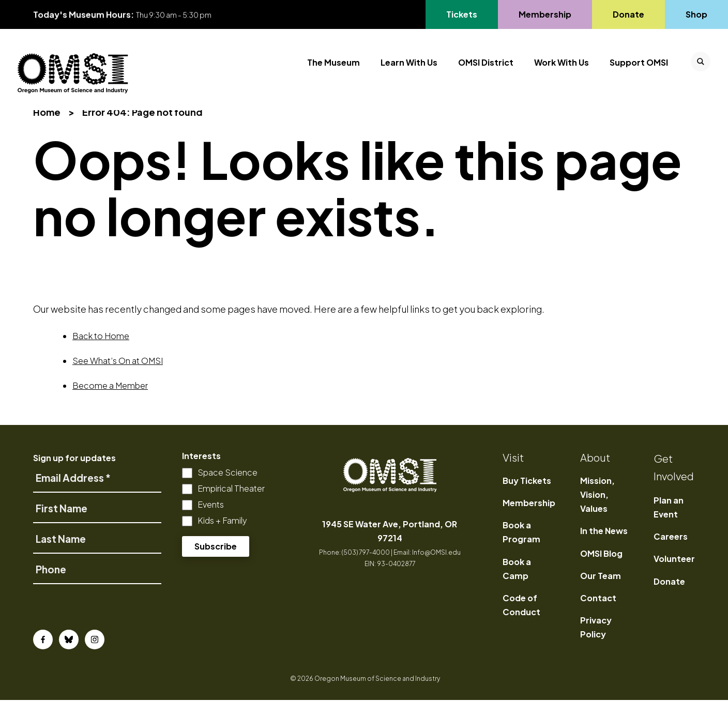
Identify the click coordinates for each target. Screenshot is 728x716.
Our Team (601, 592)
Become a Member (110, 401)
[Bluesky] (69, 656)
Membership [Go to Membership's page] (545, 14)
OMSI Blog (601, 569)
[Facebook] (43, 656)
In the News (604, 547)
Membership (529, 519)
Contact (598, 614)
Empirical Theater (231, 504)
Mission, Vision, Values (597, 511)
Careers (671, 553)
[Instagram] (95, 656)
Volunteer (674, 575)
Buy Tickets (527, 497)
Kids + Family (222, 536)
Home (47, 128)
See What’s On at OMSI (118, 377)
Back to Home (101, 352)
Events (211, 520)
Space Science (228, 488)
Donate (669, 597)
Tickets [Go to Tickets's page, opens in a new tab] (461, 14)
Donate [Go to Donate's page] (628, 14)
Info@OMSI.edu (436, 568)
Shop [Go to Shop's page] (697, 14)
